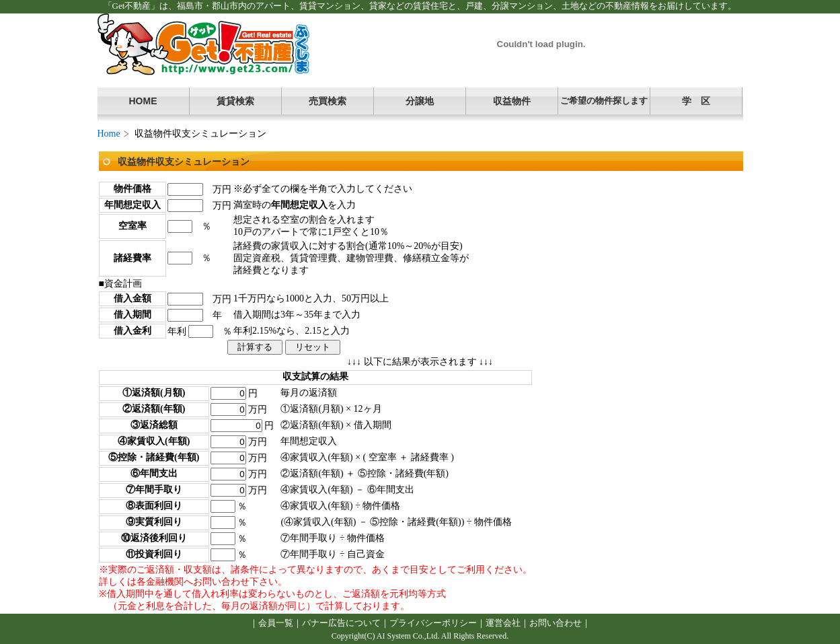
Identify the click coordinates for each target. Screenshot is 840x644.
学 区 (696, 101)
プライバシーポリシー (433, 623)
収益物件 (512, 101)
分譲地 (420, 101)
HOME (143, 101)
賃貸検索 (235, 101)
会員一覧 (276, 623)
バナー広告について (341, 623)
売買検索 (328, 101)
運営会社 (503, 623)
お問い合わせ (556, 623)
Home (109, 134)
